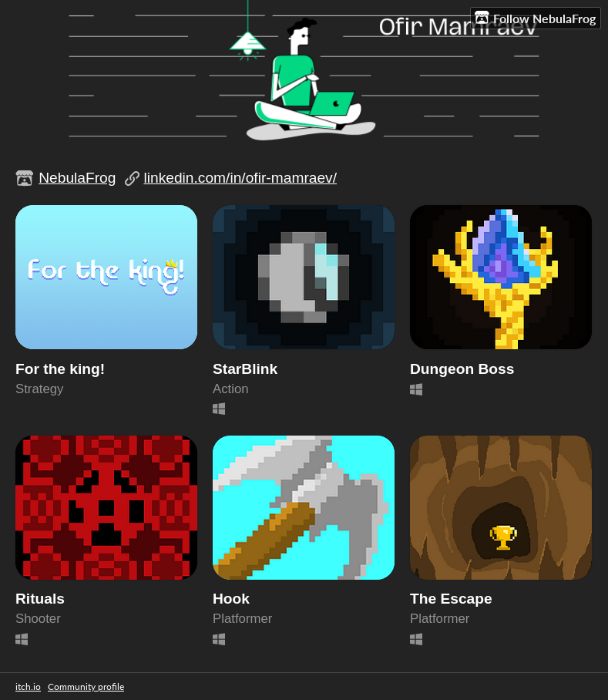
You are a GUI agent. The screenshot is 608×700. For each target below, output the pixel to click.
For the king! (60, 369)
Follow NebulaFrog (535, 18)
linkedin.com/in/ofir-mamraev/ (240, 178)
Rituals (40, 599)
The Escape (451, 599)
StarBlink (245, 369)
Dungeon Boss (462, 369)
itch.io (28, 687)
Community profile (86, 687)
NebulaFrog (77, 178)
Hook (231, 599)
